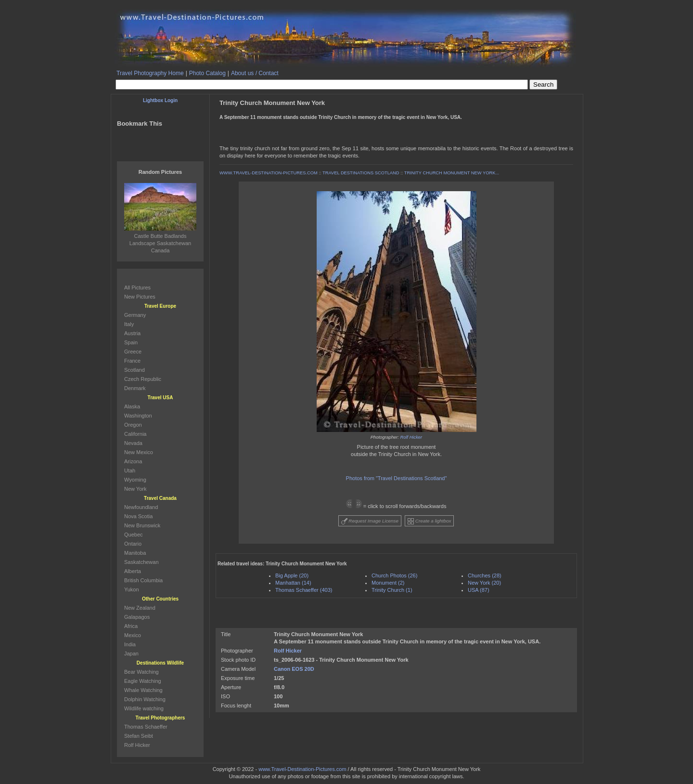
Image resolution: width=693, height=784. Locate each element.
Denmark (135, 388)
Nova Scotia (138, 516)
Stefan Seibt (139, 736)
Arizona (133, 461)
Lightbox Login (160, 100)
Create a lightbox (429, 521)
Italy (129, 324)
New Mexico (139, 452)
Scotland (135, 370)
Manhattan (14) (293, 583)
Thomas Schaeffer (146, 727)
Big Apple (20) (292, 575)
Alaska (132, 406)
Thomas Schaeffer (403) (304, 590)
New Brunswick (142, 525)
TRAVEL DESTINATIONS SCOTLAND (361, 173)
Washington (138, 416)
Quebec (134, 535)
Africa (131, 626)
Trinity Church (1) (392, 590)
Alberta (133, 571)
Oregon (133, 425)
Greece (133, 352)
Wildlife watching (144, 708)
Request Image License (370, 521)
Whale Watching (143, 690)
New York (135, 489)
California (135, 434)
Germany (135, 315)
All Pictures (137, 287)
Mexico (133, 635)
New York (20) (484, 583)
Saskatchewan (141, 562)
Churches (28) (485, 575)
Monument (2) (388, 583)
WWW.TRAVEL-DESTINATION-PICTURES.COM (269, 173)
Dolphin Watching (145, 699)
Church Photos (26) (394, 575)
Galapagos (137, 617)
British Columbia (143, 580)
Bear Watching (141, 672)
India (130, 644)
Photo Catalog (207, 73)
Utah (130, 470)
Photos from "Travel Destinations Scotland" (397, 478)
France (132, 361)
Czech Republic (143, 379)
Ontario (133, 544)
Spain (131, 342)
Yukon (132, 589)
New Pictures (140, 297)
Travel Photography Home (150, 73)
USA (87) (479, 590)
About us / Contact (255, 73)
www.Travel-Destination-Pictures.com (302, 769)
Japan (131, 653)
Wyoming (135, 480)
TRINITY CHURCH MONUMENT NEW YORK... (452, 173)
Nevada (133, 443)
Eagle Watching (143, 681)
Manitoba (135, 553)
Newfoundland (141, 507)
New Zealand (140, 608)
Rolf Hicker (411, 437)
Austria (132, 333)
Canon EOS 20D (294, 669)
